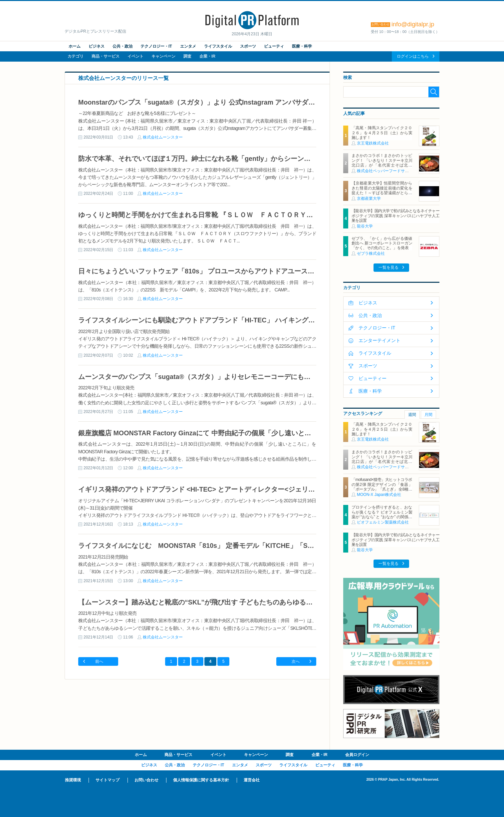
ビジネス (97, 46)
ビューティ (274, 46)
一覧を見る (388, 267)
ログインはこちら (413, 56)
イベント (135, 56)
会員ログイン (357, 755)
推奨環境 (73, 780)
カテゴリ (76, 56)
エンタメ (188, 46)
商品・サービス (106, 56)
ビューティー (373, 378)
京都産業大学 (369, 199)
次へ (296, 661)
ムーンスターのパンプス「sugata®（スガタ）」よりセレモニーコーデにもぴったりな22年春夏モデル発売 (241, 377)
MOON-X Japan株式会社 (379, 495)
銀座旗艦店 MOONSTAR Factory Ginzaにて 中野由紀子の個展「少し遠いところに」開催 (211, 433)
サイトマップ (108, 780)
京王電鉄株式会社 (373, 143)
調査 (187, 56)
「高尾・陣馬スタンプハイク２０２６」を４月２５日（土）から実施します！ (382, 133)
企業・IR (207, 56)
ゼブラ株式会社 (371, 253)
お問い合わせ (146, 780)
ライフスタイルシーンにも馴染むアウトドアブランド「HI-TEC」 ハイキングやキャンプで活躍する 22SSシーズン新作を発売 (265, 320)
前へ (99, 661)
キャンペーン (163, 56)
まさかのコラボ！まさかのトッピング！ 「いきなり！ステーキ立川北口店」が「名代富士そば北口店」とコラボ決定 (382, 163)
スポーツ (248, 46)
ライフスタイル (218, 46)
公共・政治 (123, 46)
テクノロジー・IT (156, 46)
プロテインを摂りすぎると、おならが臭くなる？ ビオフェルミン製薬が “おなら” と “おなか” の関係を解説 (382, 514)
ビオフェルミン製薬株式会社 (383, 522)
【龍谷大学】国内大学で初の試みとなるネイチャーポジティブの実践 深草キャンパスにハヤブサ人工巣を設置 (395, 216)
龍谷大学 (365, 226)
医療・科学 (302, 46)
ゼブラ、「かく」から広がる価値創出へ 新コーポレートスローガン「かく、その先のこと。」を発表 (382, 243)
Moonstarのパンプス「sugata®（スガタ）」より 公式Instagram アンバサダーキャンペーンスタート (230, 102)
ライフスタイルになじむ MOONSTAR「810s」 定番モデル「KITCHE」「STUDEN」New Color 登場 (234, 546)
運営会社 (252, 780)
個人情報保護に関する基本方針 (201, 780)
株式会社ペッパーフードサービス (387, 171)
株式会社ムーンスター (163, 137)
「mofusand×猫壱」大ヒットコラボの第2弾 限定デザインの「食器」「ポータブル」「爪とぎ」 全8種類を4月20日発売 (382, 487)
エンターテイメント (379, 340)
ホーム (75, 46)
